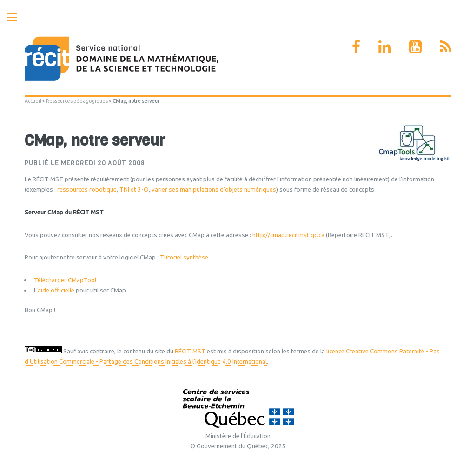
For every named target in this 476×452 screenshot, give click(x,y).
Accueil (33, 101)
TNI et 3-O (134, 189)
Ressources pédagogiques (77, 101)
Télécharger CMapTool (65, 280)
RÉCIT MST (190, 351)
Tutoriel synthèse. (185, 257)
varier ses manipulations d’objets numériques (214, 189)
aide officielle (56, 290)
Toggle (17, 17)
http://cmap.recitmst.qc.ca (288, 235)
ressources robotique (87, 189)
